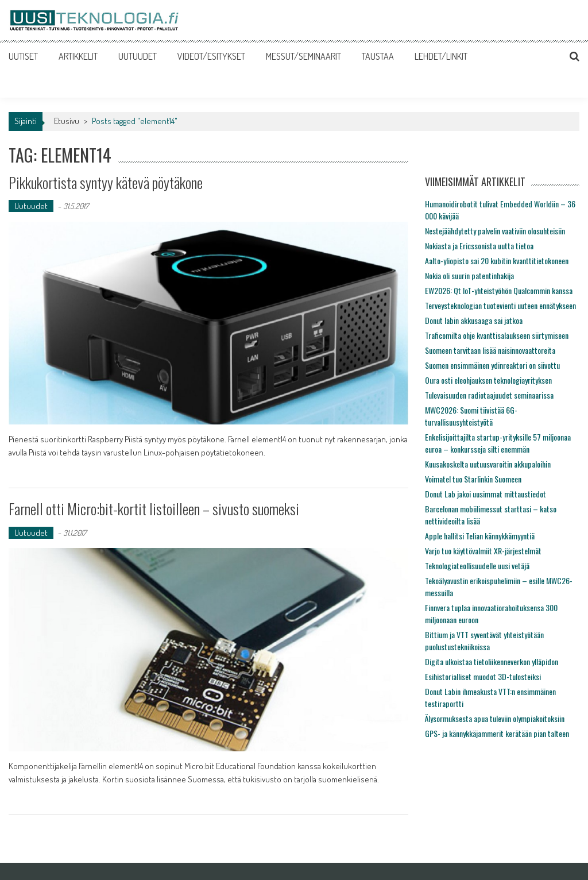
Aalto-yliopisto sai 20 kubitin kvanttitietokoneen (497, 260)
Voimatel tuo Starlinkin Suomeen (473, 479)
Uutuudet (31, 206)
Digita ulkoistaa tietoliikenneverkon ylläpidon (492, 661)
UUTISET (23, 56)
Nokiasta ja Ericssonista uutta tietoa (479, 246)
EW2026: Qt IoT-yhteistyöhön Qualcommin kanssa (499, 290)
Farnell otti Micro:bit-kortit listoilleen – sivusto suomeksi (154, 509)
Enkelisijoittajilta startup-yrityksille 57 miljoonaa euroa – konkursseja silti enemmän (498, 443)
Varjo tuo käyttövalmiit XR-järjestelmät (483, 551)
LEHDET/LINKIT (441, 56)
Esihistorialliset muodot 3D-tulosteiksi (483, 676)
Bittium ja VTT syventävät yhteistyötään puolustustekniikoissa (484, 640)
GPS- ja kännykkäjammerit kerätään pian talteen (497, 733)
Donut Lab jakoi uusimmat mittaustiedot (486, 494)
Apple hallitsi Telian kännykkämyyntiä (480, 536)
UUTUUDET (138, 56)
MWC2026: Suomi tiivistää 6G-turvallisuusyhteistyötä (471, 416)
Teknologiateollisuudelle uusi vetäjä (477, 566)
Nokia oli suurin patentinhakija (469, 275)
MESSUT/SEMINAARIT (303, 56)
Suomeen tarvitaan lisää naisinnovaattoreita (490, 350)
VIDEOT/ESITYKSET (211, 56)
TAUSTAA (378, 56)
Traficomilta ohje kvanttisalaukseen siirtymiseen (497, 335)
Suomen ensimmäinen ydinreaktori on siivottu (492, 365)
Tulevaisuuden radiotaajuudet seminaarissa (489, 395)
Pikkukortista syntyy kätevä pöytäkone (106, 182)
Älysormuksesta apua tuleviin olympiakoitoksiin (495, 718)
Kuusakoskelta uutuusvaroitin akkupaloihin (488, 464)
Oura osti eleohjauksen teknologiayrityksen (488, 380)
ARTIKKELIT (78, 56)
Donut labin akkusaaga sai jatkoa (474, 320)
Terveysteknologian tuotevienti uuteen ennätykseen (500, 305)
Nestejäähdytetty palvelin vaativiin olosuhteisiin (495, 231)
